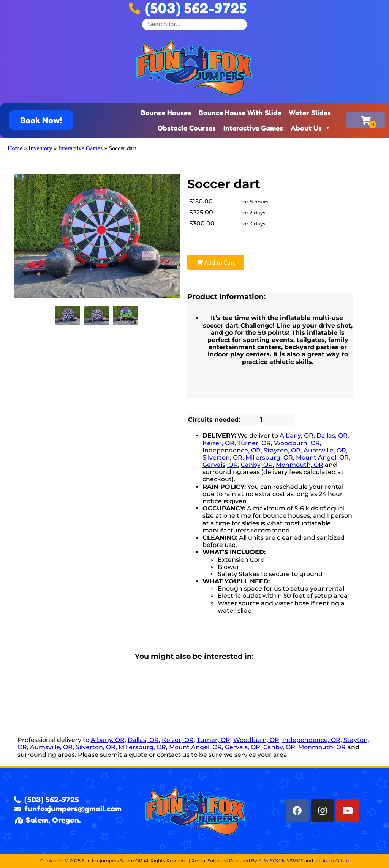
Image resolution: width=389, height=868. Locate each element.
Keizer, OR (218, 443)
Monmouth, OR (300, 465)
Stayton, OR (282, 450)
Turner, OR (254, 443)
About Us (311, 128)
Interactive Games (253, 128)
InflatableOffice (331, 861)
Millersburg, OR (269, 458)
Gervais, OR (220, 465)
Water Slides (310, 113)
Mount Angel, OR (322, 458)
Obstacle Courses (187, 128)
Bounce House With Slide (240, 113)
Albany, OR (296, 436)
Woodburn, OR (297, 443)
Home (15, 148)
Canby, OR (257, 465)
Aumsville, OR (325, 450)
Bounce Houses (166, 113)
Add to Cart (216, 262)
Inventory (40, 148)
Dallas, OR (332, 436)
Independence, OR (232, 450)
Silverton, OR (222, 458)
